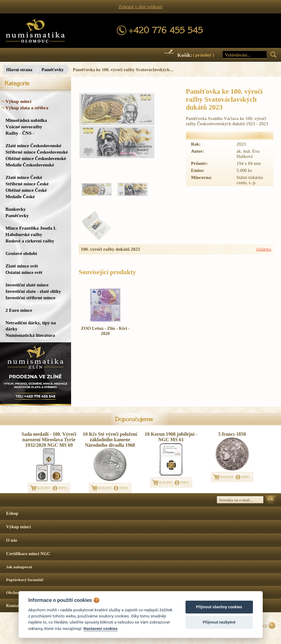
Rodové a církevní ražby (30, 241)
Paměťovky (53, 70)
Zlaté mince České (24, 177)
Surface (260, 625)
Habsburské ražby (24, 234)
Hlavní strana (19, 70)
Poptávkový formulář (25, 580)
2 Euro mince (19, 310)
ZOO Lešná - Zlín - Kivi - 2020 (105, 331)
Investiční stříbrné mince (30, 298)
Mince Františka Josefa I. (31, 228)
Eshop (12, 513)
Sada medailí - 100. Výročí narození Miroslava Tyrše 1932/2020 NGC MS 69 (49, 440)
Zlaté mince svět (22, 266)
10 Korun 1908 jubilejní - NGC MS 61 (171, 437)
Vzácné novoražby (24, 127)
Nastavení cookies (101, 628)
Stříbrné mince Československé (37, 152)
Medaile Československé (30, 165)
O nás (12, 540)
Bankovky (16, 209)
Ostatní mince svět (24, 272)
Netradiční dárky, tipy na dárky (31, 326)
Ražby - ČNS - (20, 133)
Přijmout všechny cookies (219, 607)
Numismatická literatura (30, 335)
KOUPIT (44, 488)
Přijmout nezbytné (219, 622)
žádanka (264, 249)
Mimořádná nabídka (26, 120)
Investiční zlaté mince (27, 285)
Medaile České (20, 196)
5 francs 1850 (232, 434)
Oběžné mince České (26, 190)
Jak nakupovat (19, 567)
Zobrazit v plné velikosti (141, 7)
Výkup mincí (18, 101)
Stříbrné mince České (27, 184)
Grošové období (21, 253)
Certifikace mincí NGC (28, 554)
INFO (63, 488)
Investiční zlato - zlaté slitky (33, 291)
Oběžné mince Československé (36, 158)
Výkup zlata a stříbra (27, 108)
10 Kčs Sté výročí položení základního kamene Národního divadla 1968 (110, 440)
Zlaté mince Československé (33, 146)
